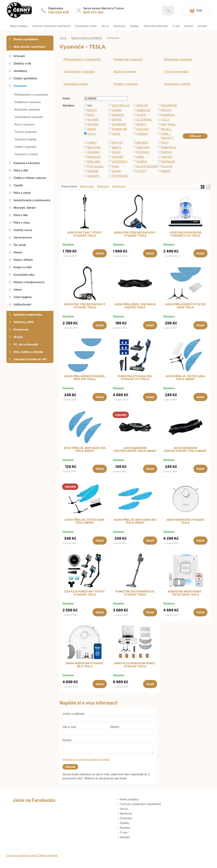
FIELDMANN (169, 105)
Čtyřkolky (126, 818)
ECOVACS (143, 152)
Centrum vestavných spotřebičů (140, 804)
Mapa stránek (49, 855)
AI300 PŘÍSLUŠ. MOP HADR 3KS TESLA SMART (135, 521)
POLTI (165, 143)
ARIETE (117, 147)
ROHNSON (168, 162)
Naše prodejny (129, 799)
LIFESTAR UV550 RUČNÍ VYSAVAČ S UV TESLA (185, 234)
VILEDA (141, 115)
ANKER (166, 171)
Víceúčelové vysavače (79, 72)
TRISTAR (117, 157)
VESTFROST (120, 162)
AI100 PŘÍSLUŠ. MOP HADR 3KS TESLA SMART (85, 450)
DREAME (93, 171)
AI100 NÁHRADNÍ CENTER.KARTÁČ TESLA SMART (135, 450)
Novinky (125, 828)
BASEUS (166, 152)
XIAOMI (117, 110)
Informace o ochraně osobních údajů (86, 759)
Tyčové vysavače (176, 72)
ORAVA (92, 129)
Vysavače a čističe (177, 84)
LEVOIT (141, 171)
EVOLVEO (143, 129)
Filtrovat (195, 136)
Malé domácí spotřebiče (87, 38)
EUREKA (142, 162)
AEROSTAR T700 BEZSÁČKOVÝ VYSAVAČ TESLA (85, 306)
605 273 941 (93, 12)
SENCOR (142, 105)
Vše (90, 105)
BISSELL (166, 129)
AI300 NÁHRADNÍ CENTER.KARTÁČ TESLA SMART (185, 450)
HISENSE (142, 134)
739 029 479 (58, 12)
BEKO (91, 115)
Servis (124, 809)
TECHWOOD (120, 176)
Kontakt (125, 837)
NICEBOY (142, 143)
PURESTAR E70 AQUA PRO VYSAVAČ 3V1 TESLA (135, 378)
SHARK (116, 171)
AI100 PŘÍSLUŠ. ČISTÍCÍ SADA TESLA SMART (185, 378)
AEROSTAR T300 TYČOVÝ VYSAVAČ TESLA (85, 234)
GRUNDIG (93, 152)
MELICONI (94, 147)
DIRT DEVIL (168, 124)
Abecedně (119, 186)
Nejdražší (103, 186)
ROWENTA (168, 115)
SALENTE (93, 176)
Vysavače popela (75, 84)
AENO (140, 157)
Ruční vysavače (125, 72)
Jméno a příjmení (73, 714)
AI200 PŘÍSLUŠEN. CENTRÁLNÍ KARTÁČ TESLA (135, 306)
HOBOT (92, 143)
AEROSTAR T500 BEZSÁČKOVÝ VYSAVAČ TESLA (135, 234)
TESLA (91, 134)
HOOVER (93, 120)
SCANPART (119, 124)
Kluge (116, 166)
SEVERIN (93, 124)
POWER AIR (119, 129)
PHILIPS (166, 110)
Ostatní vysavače (126, 84)
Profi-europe (95, 166)
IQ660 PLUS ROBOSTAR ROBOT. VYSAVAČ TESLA (135, 665)
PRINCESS (94, 157)
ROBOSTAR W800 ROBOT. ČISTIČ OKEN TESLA (185, 593)
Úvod (63, 38)
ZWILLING (94, 162)
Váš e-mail (69, 727)
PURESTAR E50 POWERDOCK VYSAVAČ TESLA (135, 593)
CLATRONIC (144, 120)
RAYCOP (117, 143)
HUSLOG (167, 166)
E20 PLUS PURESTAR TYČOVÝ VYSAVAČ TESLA (85, 593)
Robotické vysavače (178, 59)
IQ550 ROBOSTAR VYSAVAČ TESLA (185, 521)
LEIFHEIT (167, 157)
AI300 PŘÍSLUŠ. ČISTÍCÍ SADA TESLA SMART (85, 521)
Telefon (114, 727)
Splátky (125, 823)
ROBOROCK (169, 147)
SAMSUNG (143, 110)
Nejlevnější (87, 186)
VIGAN (116, 134)
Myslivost (126, 814)
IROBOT (141, 124)
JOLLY (165, 120)
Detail (100, 253)
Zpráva (67, 740)
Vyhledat (168, 10)
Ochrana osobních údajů (22, 855)
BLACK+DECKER (146, 166)
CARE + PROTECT (167, 136)
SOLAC (116, 152)
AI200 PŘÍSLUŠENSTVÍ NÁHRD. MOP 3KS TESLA (85, 378)
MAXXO (117, 120)
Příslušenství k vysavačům (82, 59)
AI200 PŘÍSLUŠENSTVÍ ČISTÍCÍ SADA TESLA (185, 306)
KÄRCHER (143, 147)
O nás (124, 832)
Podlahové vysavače (128, 59)
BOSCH (92, 110)
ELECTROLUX (121, 105)
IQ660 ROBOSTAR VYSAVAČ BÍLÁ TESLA (85, 665)
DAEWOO (118, 115)
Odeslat (70, 767)
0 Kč (200, 10)
